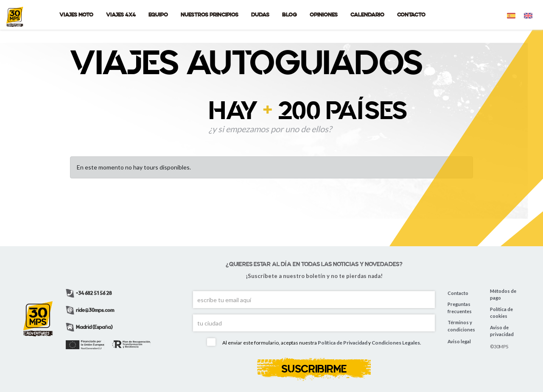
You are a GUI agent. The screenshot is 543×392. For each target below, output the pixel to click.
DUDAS (260, 15)
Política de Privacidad (343, 343)
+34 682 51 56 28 (89, 293)
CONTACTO (411, 15)
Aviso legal (459, 341)
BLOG (290, 15)
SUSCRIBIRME (314, 369)
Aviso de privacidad (502, 331)
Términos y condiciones (461, 326)
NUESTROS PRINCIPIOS (210, 15)
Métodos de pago (503, 295)
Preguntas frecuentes (460, 308)
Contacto (458, 293)
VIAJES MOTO (76, 15)
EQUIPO (158, 15)
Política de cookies (501, 313)
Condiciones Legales (396, 343)
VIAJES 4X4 (121, 15)
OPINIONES (324, 15)
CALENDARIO (367, 15)
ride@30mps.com (90, 310)
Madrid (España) (89, 327)
